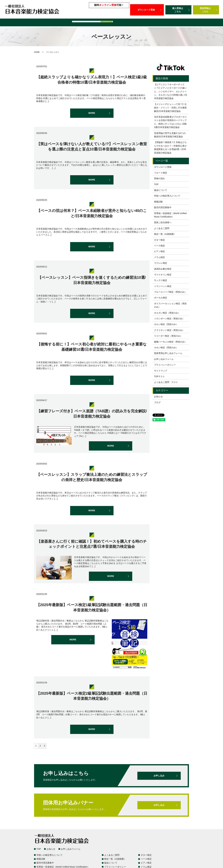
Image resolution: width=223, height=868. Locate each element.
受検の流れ (160, 178)
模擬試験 (96, 23)
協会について (161, 190)
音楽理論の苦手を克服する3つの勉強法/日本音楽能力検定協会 (170, 135)
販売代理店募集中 (114, 23)
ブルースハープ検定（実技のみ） (170, 292)
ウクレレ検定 (161, 263)
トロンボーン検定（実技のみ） (169, 319)
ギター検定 (160, 240)
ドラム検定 (160, 257)
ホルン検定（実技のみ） (166, 324)
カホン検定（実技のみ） (166, 347)
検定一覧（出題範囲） (22, 23)
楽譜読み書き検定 (163, 269)
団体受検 (206, 10)
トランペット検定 (163, 286)
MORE (92, 113)
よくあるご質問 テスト (166, 382)
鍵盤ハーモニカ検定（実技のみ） (170, 342)
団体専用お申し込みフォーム (168, 353)
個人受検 (178, 10)
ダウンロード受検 (147, 10)
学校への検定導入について (73, 23)
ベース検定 (160, 246)
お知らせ (158, 397)
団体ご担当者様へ (203, 23)
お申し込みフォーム (164, 359)
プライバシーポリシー (165, 365)
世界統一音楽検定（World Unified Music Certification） (158, 23)
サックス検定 (161, 280)
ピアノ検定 (160, 251)
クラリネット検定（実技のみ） (169, 330)
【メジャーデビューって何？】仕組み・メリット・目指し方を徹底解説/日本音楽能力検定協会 (170, 108)
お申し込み (159, 776)
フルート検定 (161, 173)
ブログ (157, 402)
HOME (37, 52)
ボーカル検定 (161, 298)
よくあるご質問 (46, 23)
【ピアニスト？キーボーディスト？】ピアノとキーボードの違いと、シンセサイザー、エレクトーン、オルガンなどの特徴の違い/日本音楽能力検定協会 (171, 91)
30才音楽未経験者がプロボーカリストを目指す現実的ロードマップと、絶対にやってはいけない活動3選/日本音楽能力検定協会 (171, 122)
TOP (156, 184)
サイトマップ (161, 371)
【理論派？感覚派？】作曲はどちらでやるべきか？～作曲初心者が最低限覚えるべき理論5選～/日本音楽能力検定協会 (170, 147)
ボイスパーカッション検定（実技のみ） (170, 305)
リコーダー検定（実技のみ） (168, 336)
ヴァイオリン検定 (163, 275)
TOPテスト (160, 376)
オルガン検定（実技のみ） (167, 313)
